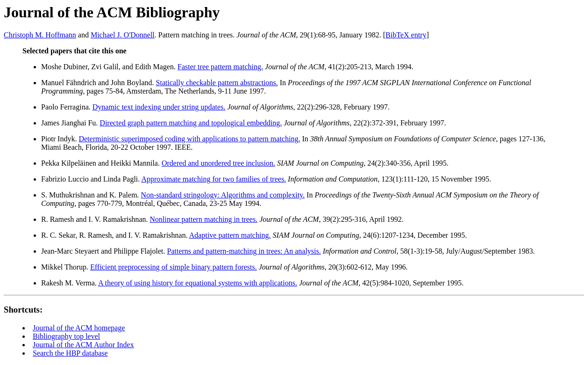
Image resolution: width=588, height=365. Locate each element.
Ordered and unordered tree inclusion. (219, 163)
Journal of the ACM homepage (79, 328)
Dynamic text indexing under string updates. (159, 107)
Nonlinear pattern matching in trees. (204, 219)
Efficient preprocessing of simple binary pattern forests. (173, 267)
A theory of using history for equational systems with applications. (198, 283)
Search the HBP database (70, 353)
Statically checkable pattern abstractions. (217, 83)
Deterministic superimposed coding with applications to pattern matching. (189, 139)
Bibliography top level (66, 336)
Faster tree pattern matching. (220, 67)
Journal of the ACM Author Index (83, 345)
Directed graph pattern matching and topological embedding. (191, 123)
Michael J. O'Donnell (123, 35)
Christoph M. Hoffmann (40, 35)
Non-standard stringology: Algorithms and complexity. (222, 195)
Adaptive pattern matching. (230, 235)
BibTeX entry (406, 35)
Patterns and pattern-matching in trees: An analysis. (244, 251)
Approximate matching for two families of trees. (214, 179)
